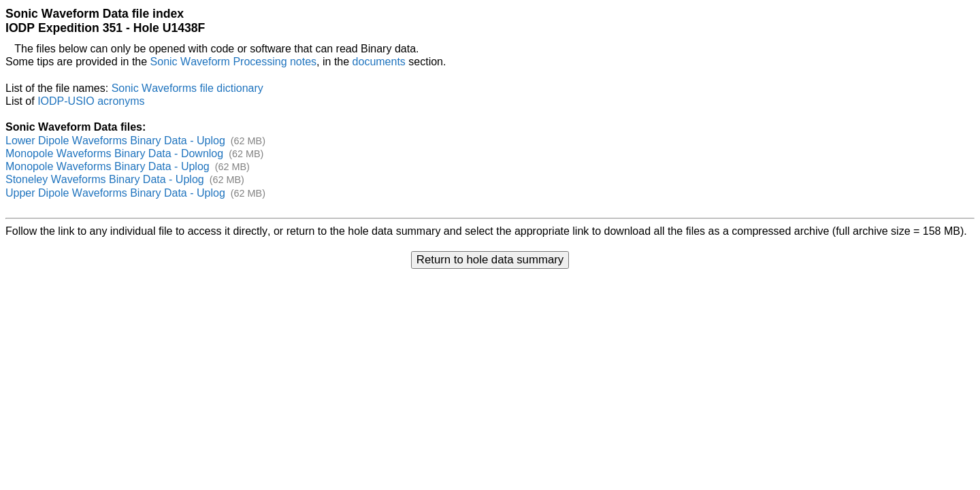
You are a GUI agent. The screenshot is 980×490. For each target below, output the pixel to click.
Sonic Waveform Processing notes (234, 62)
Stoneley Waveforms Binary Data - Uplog (105, 179)
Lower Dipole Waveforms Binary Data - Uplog (115, 141)
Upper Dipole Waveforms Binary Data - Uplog (115, 193)
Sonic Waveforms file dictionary (187, 88)
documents (379, 62)
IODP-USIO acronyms (91, 101)
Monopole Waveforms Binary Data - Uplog (108, 166)
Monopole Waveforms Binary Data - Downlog (114, 153)
